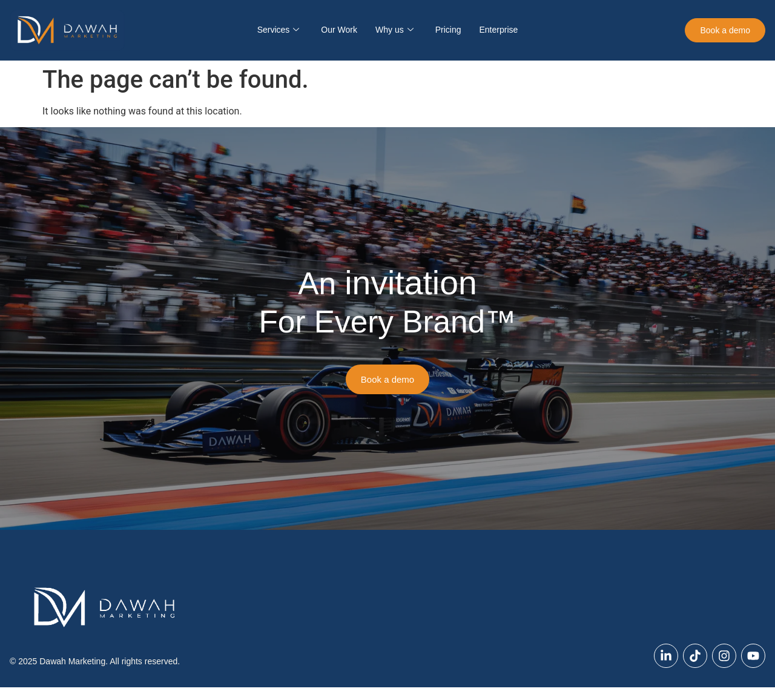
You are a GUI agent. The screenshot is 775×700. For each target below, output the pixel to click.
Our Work (339, 30)
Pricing (448, 30)
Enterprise (498, 30)
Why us (394, 30)
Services (279, 30)
